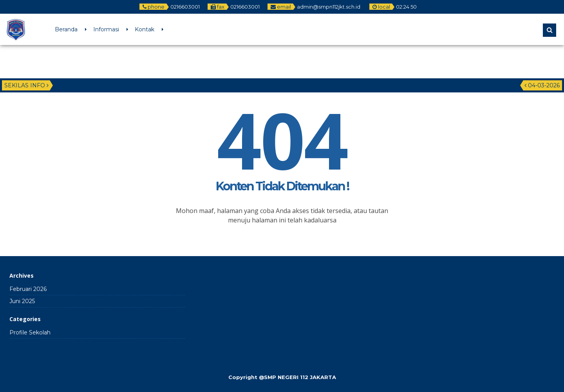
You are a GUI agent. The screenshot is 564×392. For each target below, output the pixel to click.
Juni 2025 (22, 301)
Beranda (66, 29)
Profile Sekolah (30, 332)
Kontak (145, 29)
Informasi (106, 29)
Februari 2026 (28, 289)
